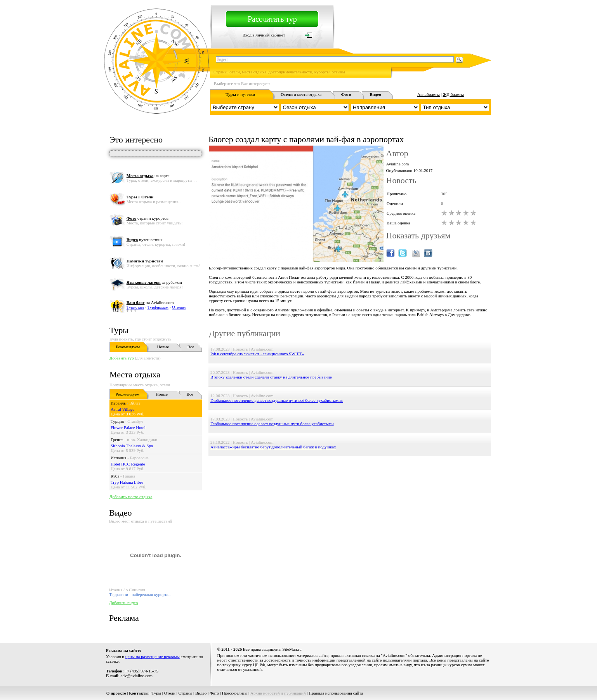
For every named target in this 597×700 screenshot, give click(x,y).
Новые (163, 347)
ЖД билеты (453, 94)
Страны (186, 693)
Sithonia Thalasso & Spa (132, 446)
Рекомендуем (128, 347)
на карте (148, 175)
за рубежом (154, 282)
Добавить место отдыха (131, 497)
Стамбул (135, 421)
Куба (115, 476)
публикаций (295, 693)
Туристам (135, 307)
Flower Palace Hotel (128, 427)
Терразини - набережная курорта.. (140, 594)
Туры (119, 330)
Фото (214, 693)
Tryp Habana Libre (127, 482)
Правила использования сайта (336, 693)
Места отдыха (135, 374)
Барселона (139, 458)
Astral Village (122, 409)
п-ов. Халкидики (142, 439)
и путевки (240, 94)
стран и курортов (148, 218)
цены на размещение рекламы (153, 657)
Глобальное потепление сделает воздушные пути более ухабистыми (272, 424)
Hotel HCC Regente (128, 464)
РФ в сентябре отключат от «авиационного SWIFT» (257, 354)
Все (191, 347)
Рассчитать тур (272, 19)
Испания (118, 458)
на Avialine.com (150, 302)
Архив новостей (265, 693)
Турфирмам (158, 307)
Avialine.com (398, 164)
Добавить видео (123, 603)
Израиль (118, 403)
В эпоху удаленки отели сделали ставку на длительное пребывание (271, 377)
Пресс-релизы (235, 693)
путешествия (145, 240)
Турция (117, 421)
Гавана (129, 476)
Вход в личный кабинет (264, 35)
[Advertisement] (350, 474)
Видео (201, 693)
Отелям (179, 307)
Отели (170, 693)
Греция (117, 439)
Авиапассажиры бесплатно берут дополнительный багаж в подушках (273, 447)
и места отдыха (301, 94)
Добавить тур (122, 358)
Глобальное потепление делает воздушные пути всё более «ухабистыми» (277, 400)
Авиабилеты (429, 94)
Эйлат (135, 403)
